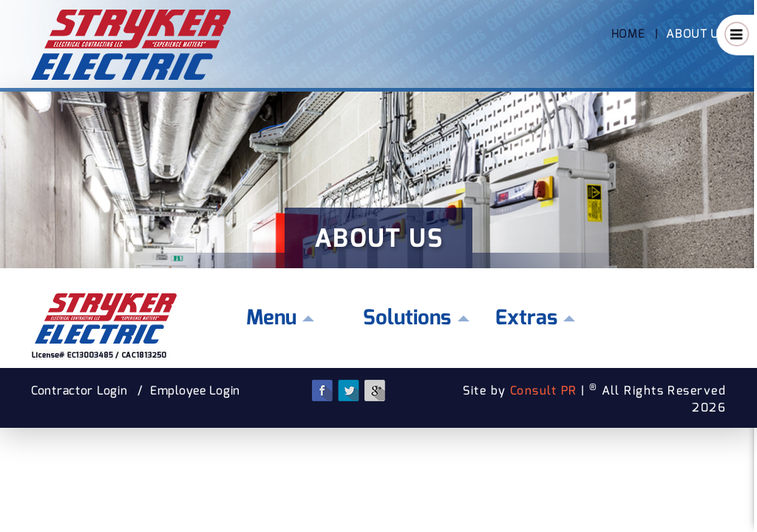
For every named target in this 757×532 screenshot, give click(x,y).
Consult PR (543, 391)
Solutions (407, 317)
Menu (271, 317)
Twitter (349, 391)
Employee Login (195, 391)
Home (628, 34)
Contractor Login (79, 391)
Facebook (323, 391)
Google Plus (374, 391)
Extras (526, 317)
